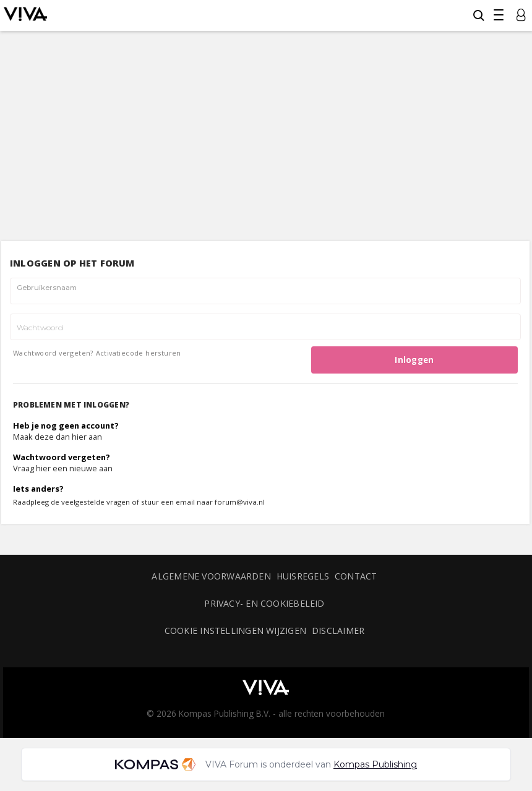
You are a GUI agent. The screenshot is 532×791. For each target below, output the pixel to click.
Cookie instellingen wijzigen (235, 631)
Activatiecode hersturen (139, 353)
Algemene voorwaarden (211, 576)
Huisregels (303, 576)
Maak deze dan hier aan (58, 437)
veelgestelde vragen (96, 502)
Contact (356, 576)
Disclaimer (338, 631)
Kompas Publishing (375, 764)
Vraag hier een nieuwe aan (63, 468)
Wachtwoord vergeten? (53, 353)
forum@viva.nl (240, 502)
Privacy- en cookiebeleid (264, 603)
